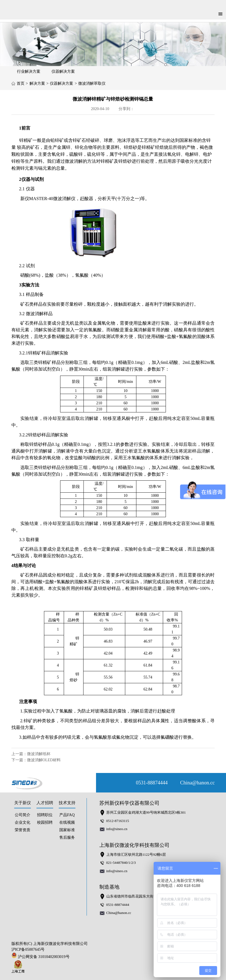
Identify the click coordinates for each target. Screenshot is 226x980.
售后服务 (67, 837)
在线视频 (67, 822)
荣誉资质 (23, 830)
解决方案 (37, 83)
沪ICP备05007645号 (28, 949)
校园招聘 (45, 822)
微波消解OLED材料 (44, 760)
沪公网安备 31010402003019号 (42, 957)
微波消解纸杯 (39, 754)
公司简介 (23, 815)
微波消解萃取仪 (92, 83)
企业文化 (23, 822)
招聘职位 (45, 815)
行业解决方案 (29, 71)
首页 (21, 83)
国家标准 (67, 830)
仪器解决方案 (63, 71)
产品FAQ (67, 815)
